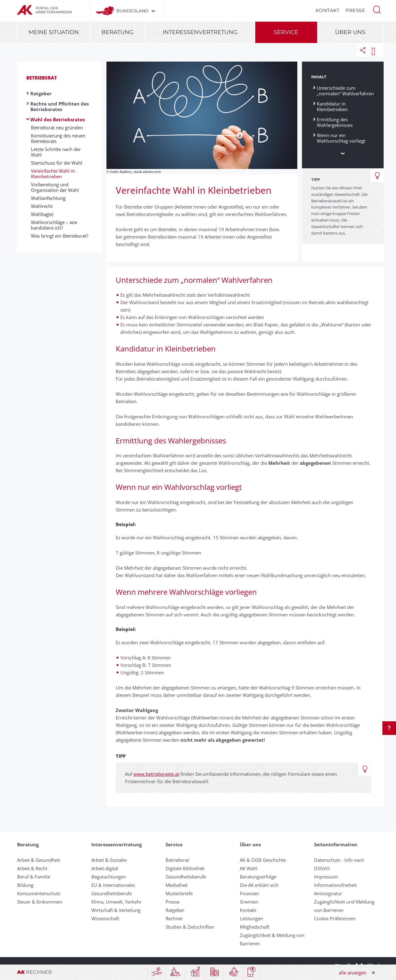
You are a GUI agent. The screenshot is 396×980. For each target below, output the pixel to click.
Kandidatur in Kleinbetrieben (332, 106)
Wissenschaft (105, 918)
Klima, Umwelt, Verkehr (116, 902)
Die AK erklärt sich (259, 885)
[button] (377, 9)
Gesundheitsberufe (112, 893)
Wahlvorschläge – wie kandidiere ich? (54, 225)
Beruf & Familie (34, 877)
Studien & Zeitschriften (190, 927)
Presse (355, 10)
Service (286, 32)
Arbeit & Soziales (109, 860)
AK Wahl (249, 868)
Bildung (25, 885)
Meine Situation (54, 32)
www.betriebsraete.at (156, 774)
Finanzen (249, 893)
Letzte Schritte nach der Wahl (56, 152)
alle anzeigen (353, 973)
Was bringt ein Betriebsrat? (60, 236)
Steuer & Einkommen (40, 902)
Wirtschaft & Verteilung (116, 910)
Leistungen (251, 918)
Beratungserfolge (258, 877)
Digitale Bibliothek (185, 868)
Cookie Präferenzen (335, 918)
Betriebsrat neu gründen (57, 127)
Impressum (326, 877)
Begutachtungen (109, 877)
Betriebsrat (42, 78)
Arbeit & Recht (32, 868)
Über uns (350, 32)
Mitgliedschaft (255, 927)
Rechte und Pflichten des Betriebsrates (60, 106)
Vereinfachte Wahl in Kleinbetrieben (53, 174)
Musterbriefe (179, 893)
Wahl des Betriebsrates (58, 119)
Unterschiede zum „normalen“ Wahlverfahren (345, 91)
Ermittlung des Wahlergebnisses (335, 122)
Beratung (118, 32)
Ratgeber (41, 93)
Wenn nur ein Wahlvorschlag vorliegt (341, 138)
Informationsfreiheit (335, 885)
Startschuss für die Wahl (57, 163)
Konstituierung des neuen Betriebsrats (58, 138)
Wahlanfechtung (48, 198)
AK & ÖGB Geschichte (263, 860)
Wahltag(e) (42, 214)
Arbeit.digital (105, 868)
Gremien (249, 902)
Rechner (174, 918)
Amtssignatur (328, 893)
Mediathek (177, 885)
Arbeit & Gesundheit (39, 860)
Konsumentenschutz (39, 893)
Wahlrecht (42, 206)
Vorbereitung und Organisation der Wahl (55, 187)
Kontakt (328, 10)
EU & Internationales (113, 885)
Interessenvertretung (200, 32)
